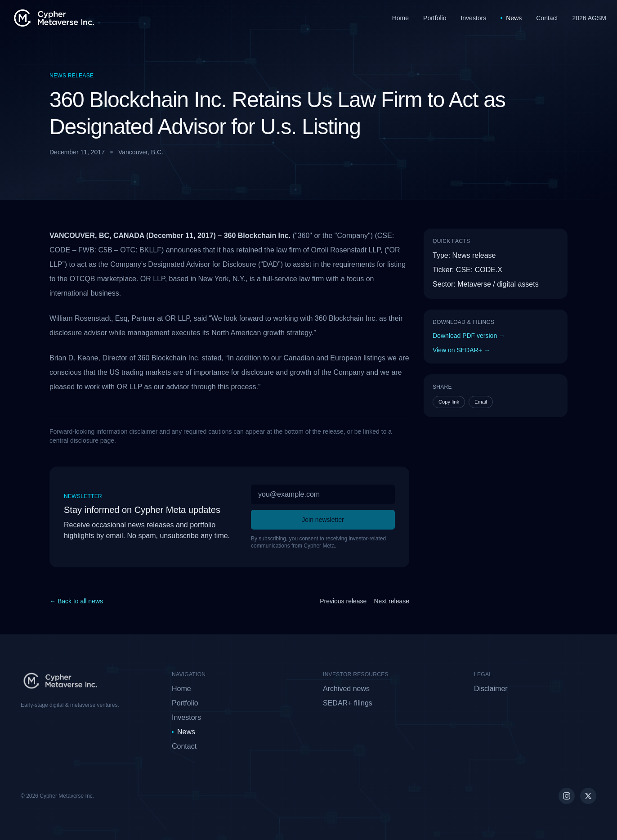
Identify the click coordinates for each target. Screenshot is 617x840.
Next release (391, 601)
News (511, 18)
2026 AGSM (590, 18)
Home (400, 18)
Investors (473, 18)
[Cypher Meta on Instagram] (567, 796)
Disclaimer (491, 689)
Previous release (343, 601)
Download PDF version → (469, 336)
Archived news (346, 689)
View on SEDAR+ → (461, 350)
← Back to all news (76, 601)
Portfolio (435, 18)
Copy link (449, 402)
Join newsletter (323, 520)
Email (481, 402)
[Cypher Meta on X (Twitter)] (588, 796)
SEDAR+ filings (348, 703)
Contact (547, 18)
